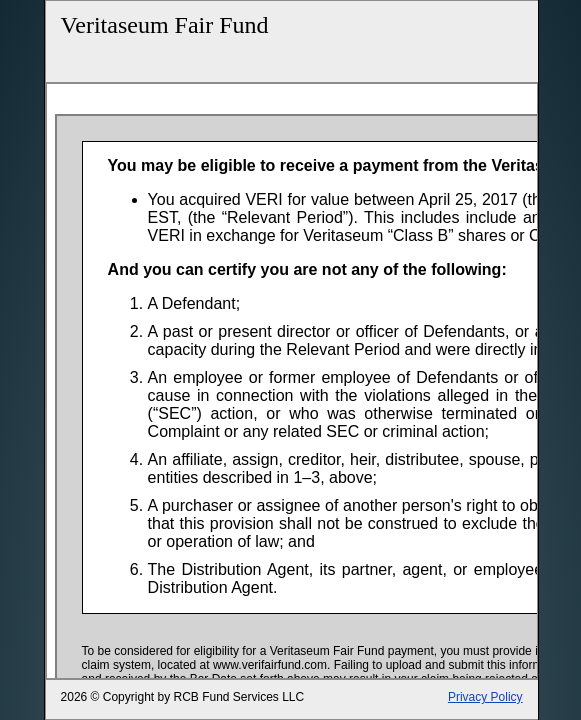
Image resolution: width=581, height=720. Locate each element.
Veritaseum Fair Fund (165, 25)
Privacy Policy (485, 697)
